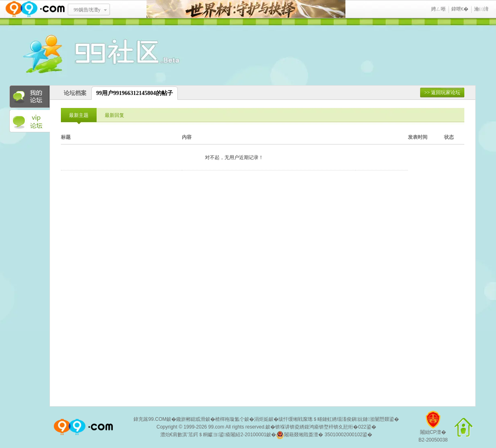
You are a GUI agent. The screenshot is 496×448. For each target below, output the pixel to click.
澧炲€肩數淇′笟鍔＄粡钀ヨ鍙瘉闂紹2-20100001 (213, 435)
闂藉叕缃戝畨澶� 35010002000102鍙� (324, 435)
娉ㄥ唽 (438, 9)
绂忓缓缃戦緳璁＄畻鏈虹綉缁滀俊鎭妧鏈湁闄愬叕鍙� (339, 419)
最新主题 (79, 115)
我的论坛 (30, 97)
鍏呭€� (460, 9)
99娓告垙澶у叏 (87, 13)
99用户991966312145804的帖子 (135, 93)
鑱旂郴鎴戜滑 (191, 419)
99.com (216, 427)
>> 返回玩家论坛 (442, 93)
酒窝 (72, 55)
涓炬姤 (261, 419)
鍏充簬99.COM (150, 419)
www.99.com (35, 9)
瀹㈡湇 (481, 9)
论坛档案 (75, 93)
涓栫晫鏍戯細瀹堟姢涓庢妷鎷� (246, 9)
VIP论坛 (30, 121)
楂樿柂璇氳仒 (230, 419)
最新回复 (114, 115)
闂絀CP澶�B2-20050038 (433, 430)
